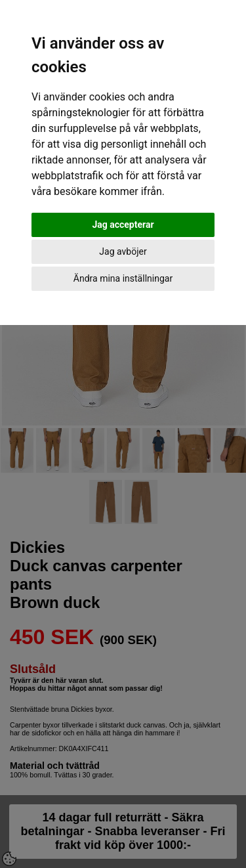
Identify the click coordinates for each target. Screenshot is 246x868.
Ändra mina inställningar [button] (123, 278)
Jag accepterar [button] (123, 225)
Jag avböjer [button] (123, 251)
